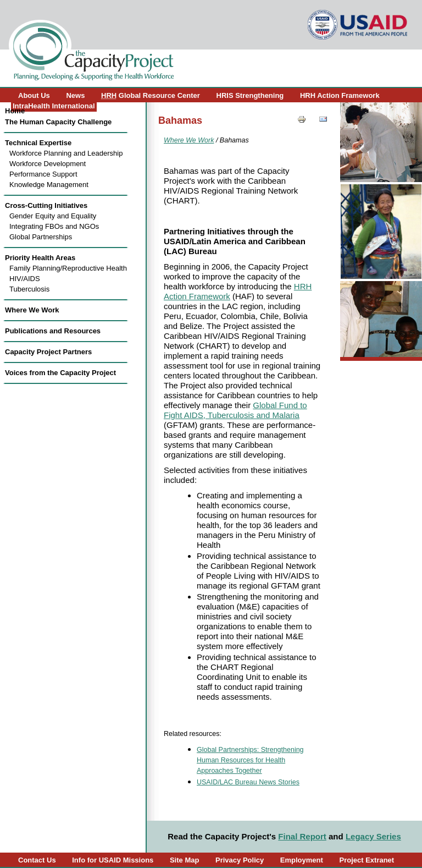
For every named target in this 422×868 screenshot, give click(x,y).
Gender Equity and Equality (53, 216)
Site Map (184, 860)
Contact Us (37, 860)
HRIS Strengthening (250, 95)
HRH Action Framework (340, 95)
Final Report (302, 836)
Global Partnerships (41, 237)
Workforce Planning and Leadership (66, 153)
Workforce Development (48, 164)
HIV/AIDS (25, 279)
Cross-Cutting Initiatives (46, 205)
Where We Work (32, 310)
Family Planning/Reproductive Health (68, 268)
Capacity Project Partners (48, 352)
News (75, 95)
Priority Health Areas (40, 258)
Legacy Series (373, 836)
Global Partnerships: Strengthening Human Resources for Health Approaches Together (250, 760)
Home (15, 111)
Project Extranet (367, 860)
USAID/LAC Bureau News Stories (248, 782)
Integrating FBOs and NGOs (54, 226)
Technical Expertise (38, 143)
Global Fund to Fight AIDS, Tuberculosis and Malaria (235, 410)
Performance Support (43, 174)
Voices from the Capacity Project (60, 373)
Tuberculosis (29, 289)
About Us (34, 95)
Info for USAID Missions (113, 860)
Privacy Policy (240, 860)
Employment (302, 860)
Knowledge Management (49, 185)
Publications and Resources (53, 331)
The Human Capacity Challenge (58, 122)
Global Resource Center (151, 95)
